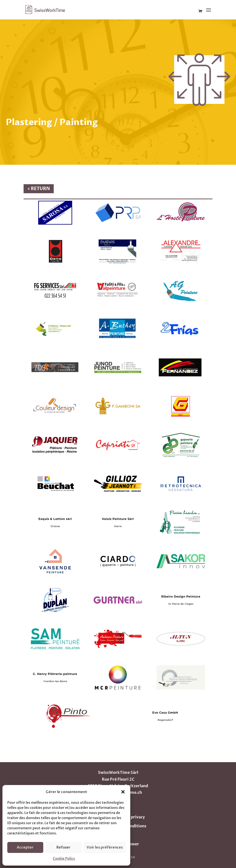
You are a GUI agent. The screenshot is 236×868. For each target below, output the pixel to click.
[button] (123, 792)
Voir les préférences (105, 847)
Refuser (63, 847)
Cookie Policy (64, 859)
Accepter (25, 847)
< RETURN (39, 189)
